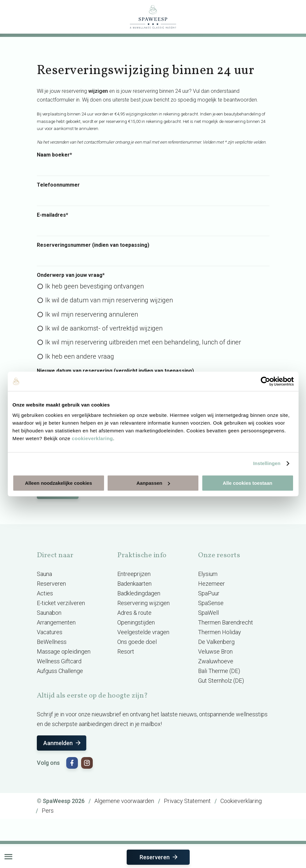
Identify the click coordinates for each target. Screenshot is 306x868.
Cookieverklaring (241, 801)
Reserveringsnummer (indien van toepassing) (93, 245)
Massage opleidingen (64, 651)
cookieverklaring (92, 438)
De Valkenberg (216, 642)
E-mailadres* (53, 215)
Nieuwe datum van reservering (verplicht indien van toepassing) (115, 371)
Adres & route (134, 613)
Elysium (208, 574)
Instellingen (267, 463)
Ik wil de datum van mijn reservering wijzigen (109, 300)
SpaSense (211, 603)
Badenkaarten (134, 584)
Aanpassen (153, 483)
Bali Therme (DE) (219, 671)
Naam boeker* (54, 155)
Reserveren (159, 857)
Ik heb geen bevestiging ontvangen (95, 286)
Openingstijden (136, 622)
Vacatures (50, 632)
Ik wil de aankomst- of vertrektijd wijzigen (104, 328)
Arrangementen (56, 622)
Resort (126, 651)
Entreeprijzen (134, 574)
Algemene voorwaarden (124, 801)
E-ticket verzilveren (61, 603)
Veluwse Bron (215, 651)
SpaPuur (209, 593)
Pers (48, 811)
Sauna (44, 574)
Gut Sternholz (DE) (221, 681)
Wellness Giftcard (59, 661)
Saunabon (49, 613)
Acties (45, 593)
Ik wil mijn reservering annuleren (92, 314)
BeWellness (52, 642)
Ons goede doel (137, 642)
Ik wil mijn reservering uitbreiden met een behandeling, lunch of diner (143, 342)
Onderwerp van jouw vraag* (71, 275)
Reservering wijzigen (143, 603)
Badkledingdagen (139, 593)
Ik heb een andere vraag (80, 356)
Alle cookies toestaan (247, 483)
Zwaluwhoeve (216, 661)
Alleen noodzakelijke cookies (58, 483)
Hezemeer (211, 584)
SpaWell (208, 613)
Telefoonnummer (58, 185)
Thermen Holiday (220, 632)
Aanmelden (63, 743)
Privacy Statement (187, 801)
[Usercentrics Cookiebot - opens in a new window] (265, 381)
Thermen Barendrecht (226, 622)
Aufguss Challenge (60, 671)
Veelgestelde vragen (143, 632)
